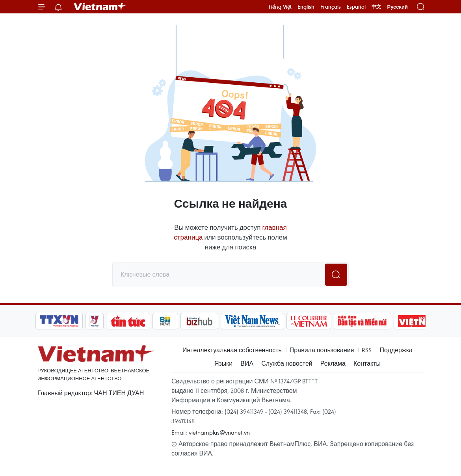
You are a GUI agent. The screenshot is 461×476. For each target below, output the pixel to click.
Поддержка (396, 350)
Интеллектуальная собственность (232, 350)
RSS (367, 350)
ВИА (247, 363)
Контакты (367, 363)
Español (356, 7)
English (306, 7)
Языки (223, 363)
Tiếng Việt (280, 7)
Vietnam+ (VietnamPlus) (100, 7)
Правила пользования (322, 350)
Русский (397, 7)
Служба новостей (287, 363)
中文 (376, 7)
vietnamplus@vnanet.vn (219, 432)
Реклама (333, 363)
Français (331, 7)
